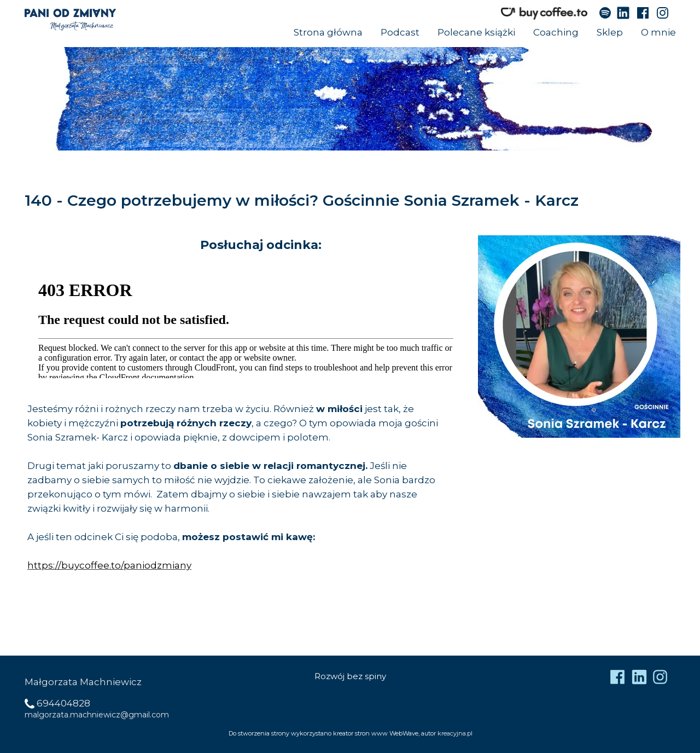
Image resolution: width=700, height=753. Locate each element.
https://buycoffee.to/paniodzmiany (109, 565)
